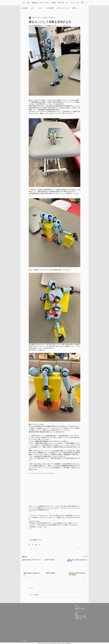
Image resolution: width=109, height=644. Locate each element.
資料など (75, 8)
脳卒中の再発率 (50, 573)
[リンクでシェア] (40, 545)
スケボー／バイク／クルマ (63, 8)
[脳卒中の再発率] (54, 565)
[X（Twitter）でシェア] (33, 545)
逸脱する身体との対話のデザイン (32, 574)
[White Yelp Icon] (25, 640)
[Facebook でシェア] (29, 545)
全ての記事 (25, 8)
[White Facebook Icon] (22, 640)
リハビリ (32, 8)
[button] (85, 8)
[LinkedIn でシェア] (36, 545)
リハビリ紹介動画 (49, 8)
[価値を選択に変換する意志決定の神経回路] (77, 565)
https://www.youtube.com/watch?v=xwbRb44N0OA (41, 473)
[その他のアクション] (79, 18)
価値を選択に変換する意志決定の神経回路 (77, 574)
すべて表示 (85, 557)
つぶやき (40, 8)
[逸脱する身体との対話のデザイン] (32, 565)
